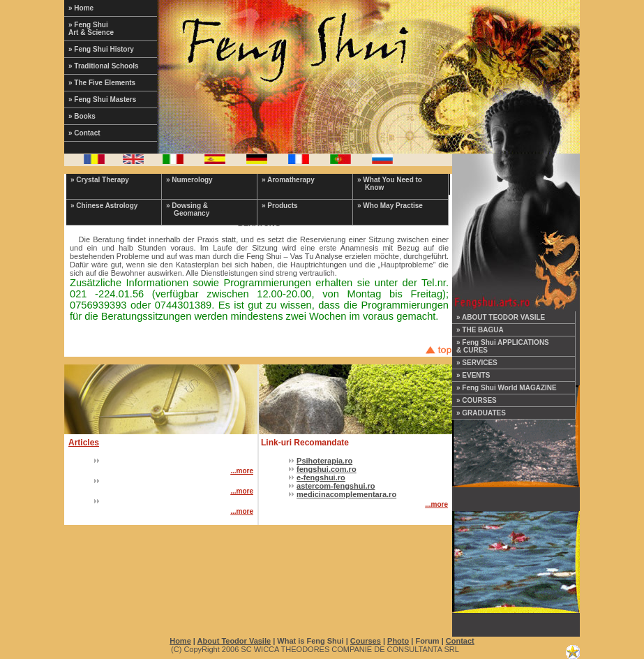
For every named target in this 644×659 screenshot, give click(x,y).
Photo (398, 641)
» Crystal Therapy (100, 180)
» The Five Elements (102, 83)
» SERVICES (477, 363)
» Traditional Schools (104, 66)
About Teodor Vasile (234, 641)
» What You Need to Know (390, 184)
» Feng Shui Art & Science (91, 29)
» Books (82, 116)
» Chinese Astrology (104, 206)
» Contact (84, 133)
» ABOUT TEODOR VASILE (501, 317)
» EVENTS (473, 375)
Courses (366, 641)
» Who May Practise (390, 206)
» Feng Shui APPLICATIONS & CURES (503, 346)
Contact (460, 641)
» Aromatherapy (288, 180)
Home (180, 641)
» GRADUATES (481, 413)
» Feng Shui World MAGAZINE (507, 388)
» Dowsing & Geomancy (188, 209)
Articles (84, 443)
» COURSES (477, 400)
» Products (280, 206)
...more (242, 471)
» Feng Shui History (101, 49)
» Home (81, 8)
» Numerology (189, 180)
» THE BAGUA (480, 330)
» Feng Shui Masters (102, 99)
